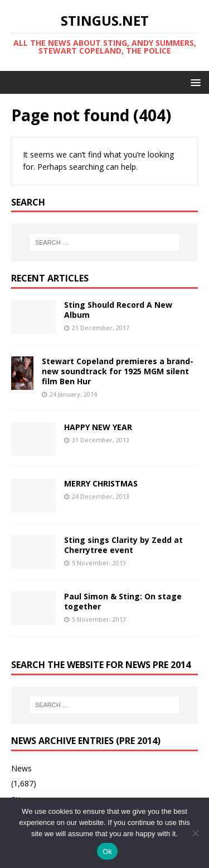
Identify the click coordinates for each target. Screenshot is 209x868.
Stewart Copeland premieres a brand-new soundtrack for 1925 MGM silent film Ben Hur (118, 371)
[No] (195, 833)
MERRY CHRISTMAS (101, 483)
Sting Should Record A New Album (118, 310)
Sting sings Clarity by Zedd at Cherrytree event (123, 545)
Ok (107, 852)
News (21, 768)
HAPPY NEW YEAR (98, 427)
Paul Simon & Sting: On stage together (123, 601)
